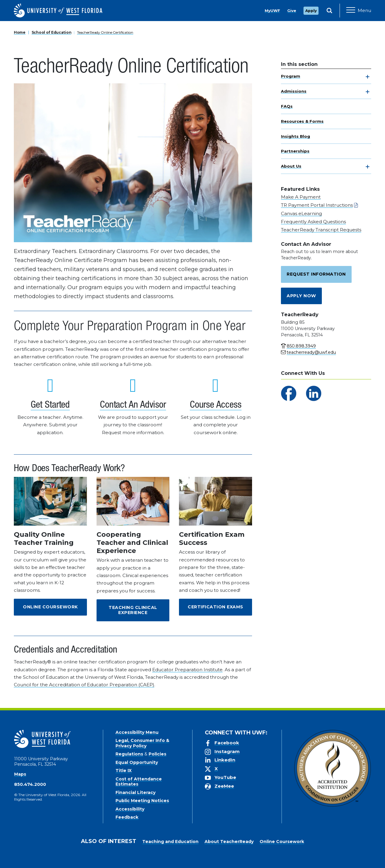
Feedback (127, 817)
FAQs (287, 106)
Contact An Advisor (133, 406)
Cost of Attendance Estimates (139, 782)
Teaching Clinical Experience (133, 610)
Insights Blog (296, 136)
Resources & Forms (302, 121)
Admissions (294, 91)
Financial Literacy (136, 792)
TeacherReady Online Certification (105, 32)
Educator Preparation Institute (187, 670)
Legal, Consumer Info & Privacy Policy (142, 743)
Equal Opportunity (137, 762)
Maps (20, 774)
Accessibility (130, 809)
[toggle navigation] (368, 77)
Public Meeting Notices (142, 801)
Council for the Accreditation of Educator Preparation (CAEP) (84, 685)
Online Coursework (50, 607)
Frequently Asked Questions (313, 222)
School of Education (52, 32)
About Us (291, 166)
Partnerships (295, 151)
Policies (157, 754)
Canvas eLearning (301, 213)
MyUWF (272, 11)
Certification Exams (216, 607)
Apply (311, 11)
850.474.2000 (30, 784)
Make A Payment (301, 197)
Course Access (216, 406)
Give (292, 11)
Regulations (129, 754)
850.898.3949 (301, 346)
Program (291, 76)
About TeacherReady (229, 842)
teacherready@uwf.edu (311, 352)
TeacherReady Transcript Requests (321, 230)
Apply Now (301, 296)
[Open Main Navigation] (359, 11)
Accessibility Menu (137, 732)
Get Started (50, 406)
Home (20, 32)
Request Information (316, 274)
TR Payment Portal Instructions (317, 205)
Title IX (124, 771)
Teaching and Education (170, 842)
